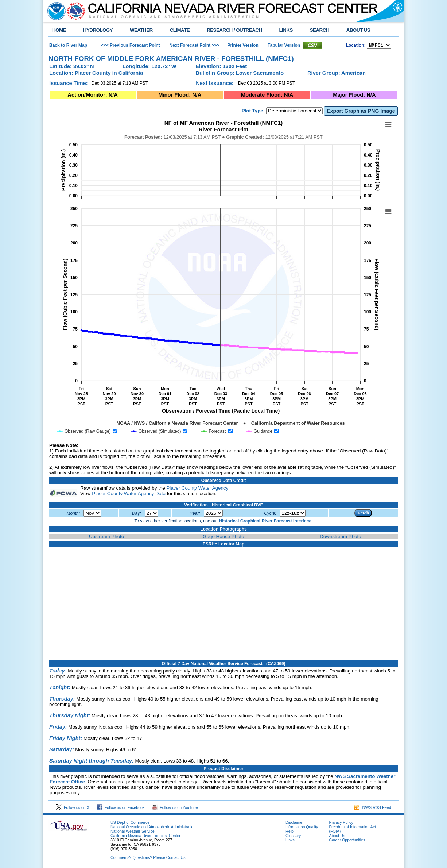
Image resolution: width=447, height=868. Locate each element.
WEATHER (141, 30)
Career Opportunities (347, 841)
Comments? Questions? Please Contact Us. (148, 859)
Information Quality (302, 828)
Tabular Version (284, 46)
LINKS (286, 30)
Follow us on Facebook (121, 809)
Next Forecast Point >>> (194, 46)
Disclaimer (295, 823)
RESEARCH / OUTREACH (234, 30)
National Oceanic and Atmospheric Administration (153, 828)
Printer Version (243, 46)
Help (289, 832)
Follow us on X (73, 809)
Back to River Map (68, 46)
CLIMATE (180, 30)
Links (290, 841)
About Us (337, 837)
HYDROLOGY (98, 30)
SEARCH (320, 30)
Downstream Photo (340, 538)
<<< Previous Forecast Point (131, 46)
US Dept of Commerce (130, 823)
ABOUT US (358, 30)
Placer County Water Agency (197, 489)
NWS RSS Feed (373, 809)
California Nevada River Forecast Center (145, 837)
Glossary (293, 837)
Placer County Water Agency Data (129, 495)
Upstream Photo (106, 538)
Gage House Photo (223, 538)
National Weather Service (133, 832)
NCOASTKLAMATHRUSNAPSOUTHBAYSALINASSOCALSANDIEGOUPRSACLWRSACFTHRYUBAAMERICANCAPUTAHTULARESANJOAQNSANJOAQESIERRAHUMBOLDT (379, 46)
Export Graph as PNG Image (361, 112)
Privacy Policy (341, 823)
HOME (59, 30)
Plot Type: (253, 112)
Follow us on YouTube (175, 809)
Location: (356, 46)
